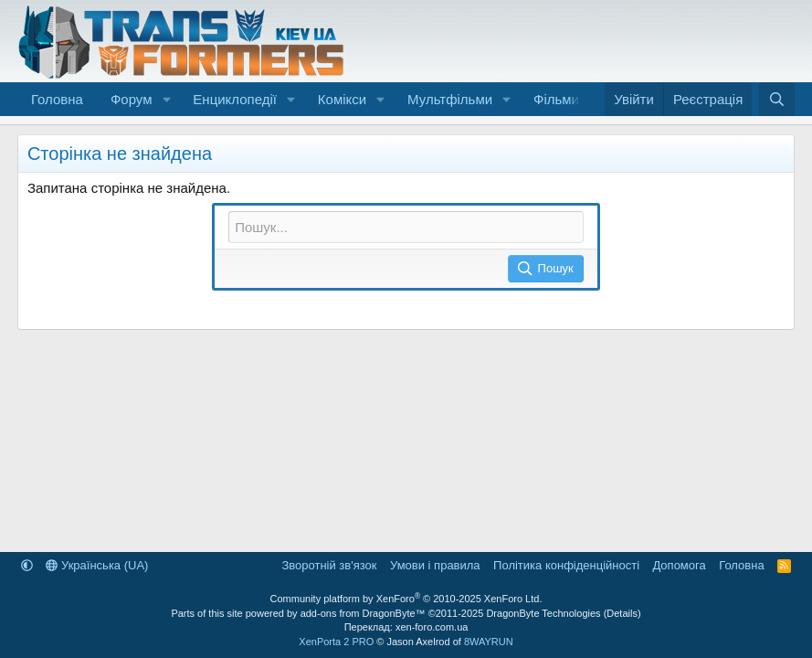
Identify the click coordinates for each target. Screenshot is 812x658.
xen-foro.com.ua (432, 627)
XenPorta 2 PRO (336, 642)
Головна (57, 99)
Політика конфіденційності (566, 565)
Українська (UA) (97, 565)
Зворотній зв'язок (329, 565)
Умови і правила (435, 565)
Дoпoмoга (680, 565)
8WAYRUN (489, 642)
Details (622, 613)
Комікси (342, 99)
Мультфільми (450, 99)
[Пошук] (777, 99)
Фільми (556, 99)
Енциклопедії (235, 99)
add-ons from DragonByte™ (363, 613)
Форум (132, 99)
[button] (166, 99)
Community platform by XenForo (406, 599)
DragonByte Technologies (543, 613)
